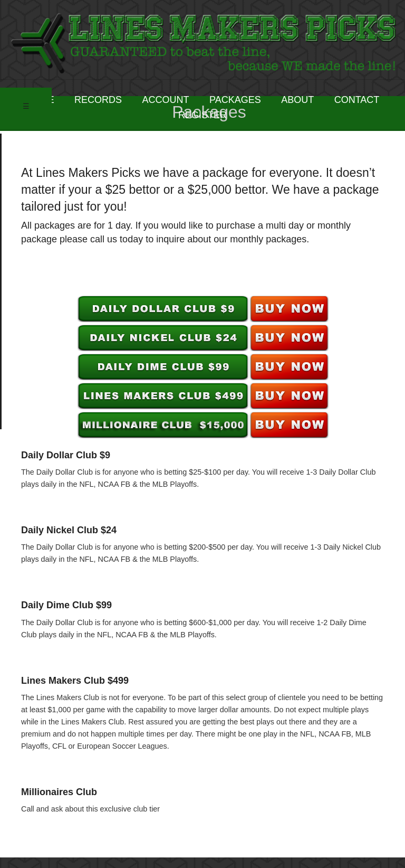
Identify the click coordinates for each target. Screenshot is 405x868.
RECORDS (98, 100)
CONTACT (357, 100)
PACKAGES (235, 100)
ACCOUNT (166, 100)
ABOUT (297, 100)
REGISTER (202, 115)
